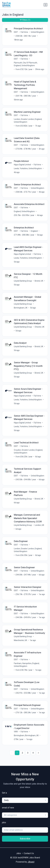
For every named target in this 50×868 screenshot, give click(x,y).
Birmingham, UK (21, 308)
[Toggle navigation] (45, 5)
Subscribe (25, 839)
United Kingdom (37, 32)
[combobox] (25, 800)
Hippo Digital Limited (22, 165)
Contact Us (29, 853)
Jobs (19, 853)
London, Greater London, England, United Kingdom (28, 121)
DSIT (16, 32)
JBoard (31, 862)
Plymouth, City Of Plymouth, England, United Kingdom (26, 64)
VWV (16, 732)
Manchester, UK (20, 640)
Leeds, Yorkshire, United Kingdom (28, 168)
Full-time (24, 32)
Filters (25, 20)
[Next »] (38, 753)
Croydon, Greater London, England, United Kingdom (28, 451)
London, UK (39, 525)
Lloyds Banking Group (23, 281)
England (34, 231)
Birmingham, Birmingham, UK (26, 735)
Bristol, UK (39, 281)
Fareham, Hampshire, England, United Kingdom (27, 665)
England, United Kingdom (24, 211)
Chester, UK (39, 327)
